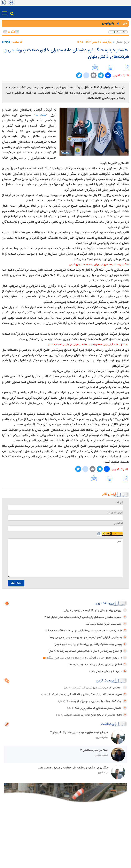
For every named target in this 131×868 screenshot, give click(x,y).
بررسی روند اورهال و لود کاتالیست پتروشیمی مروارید (92, 610)
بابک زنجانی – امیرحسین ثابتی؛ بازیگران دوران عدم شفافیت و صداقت (83, 631)
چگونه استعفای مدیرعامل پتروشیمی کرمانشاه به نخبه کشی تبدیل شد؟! (83, 617)
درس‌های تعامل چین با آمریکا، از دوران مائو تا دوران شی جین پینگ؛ (82, 658)
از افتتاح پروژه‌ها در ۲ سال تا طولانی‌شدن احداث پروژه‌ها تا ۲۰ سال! (85, 651)
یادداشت (107, 724)
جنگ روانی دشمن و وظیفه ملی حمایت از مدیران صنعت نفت (72, 768)
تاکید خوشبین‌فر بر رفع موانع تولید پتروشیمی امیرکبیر (93, 715)
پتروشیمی (108, 23)
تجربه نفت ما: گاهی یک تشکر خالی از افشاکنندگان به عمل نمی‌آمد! (86, 695)
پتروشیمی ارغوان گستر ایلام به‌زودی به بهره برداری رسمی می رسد (86, 638)
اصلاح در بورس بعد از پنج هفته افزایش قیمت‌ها (95, 665)
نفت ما (41, 115)
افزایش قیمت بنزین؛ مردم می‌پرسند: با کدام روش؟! (78, 733)
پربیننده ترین (104, 603)
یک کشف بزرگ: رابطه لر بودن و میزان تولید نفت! (94, 701)
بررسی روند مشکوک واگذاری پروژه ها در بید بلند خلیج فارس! (88, 644)
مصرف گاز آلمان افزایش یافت (105, 671)
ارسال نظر (16, 583)
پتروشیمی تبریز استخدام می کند (104, 624)
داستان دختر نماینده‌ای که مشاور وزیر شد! (98, 708)
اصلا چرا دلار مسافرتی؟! (94, 750)
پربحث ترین (105, 681)
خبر (125, 23)
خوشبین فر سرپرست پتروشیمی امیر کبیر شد (97, 688)
